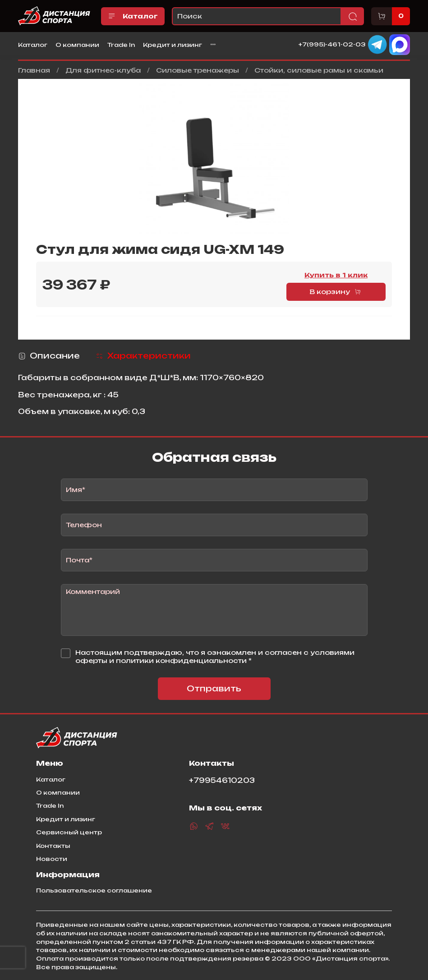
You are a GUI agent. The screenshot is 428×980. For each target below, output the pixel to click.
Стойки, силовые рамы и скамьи (319, 70)
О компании (77, 45)
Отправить (214, 688)
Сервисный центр (69, 832)
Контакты (53, 846)
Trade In (121, 45)
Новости (52, 859)
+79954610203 (222, 780)
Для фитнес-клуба (103, 70)
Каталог (133, 16)
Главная (34, 70)
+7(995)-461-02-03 (332, 44)
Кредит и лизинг (173, 45)
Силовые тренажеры (198, 70)
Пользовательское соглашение (94, 890)
